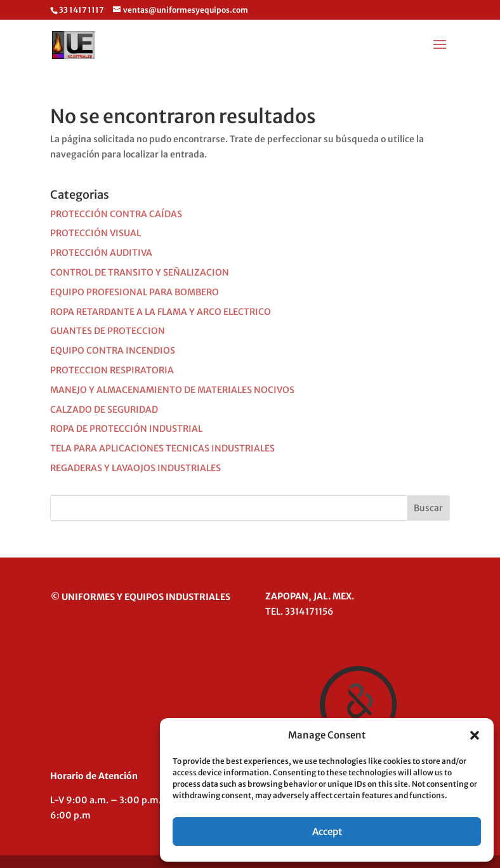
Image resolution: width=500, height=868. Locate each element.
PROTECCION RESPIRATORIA (112, 370)
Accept (327, 831)
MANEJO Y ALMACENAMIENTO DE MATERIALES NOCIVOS (172, 390)
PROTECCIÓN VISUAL (95, 233)
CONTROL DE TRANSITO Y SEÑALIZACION (140, 272)
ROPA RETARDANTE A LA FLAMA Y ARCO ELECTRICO (161, 312)
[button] (475, 735)
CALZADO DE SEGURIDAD (104, 410)
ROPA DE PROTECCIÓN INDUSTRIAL (126, 429)
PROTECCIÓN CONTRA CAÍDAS (116, 214)
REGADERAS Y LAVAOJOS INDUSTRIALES (135, 468)
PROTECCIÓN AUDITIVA (101, 253)
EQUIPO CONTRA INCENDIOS (113, 351)
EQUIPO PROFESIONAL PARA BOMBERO (135, 292)
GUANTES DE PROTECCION (108, 331)
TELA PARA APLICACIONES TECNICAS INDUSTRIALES (162, 448)
